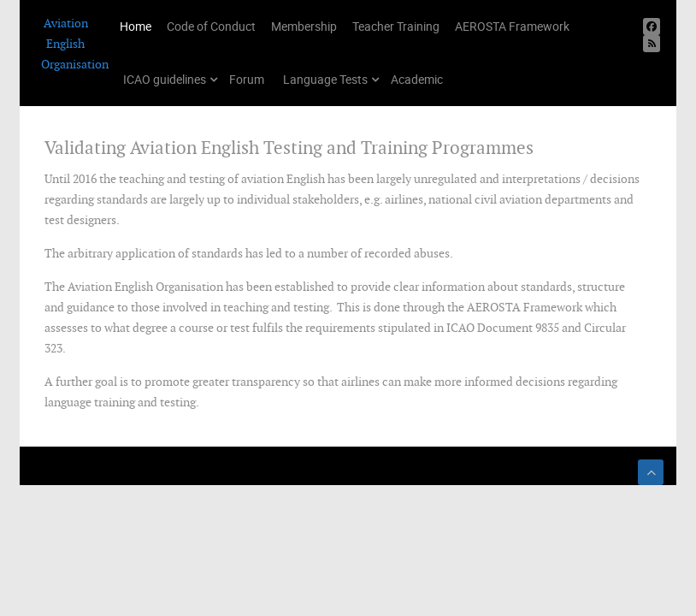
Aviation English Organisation (66, 44)
